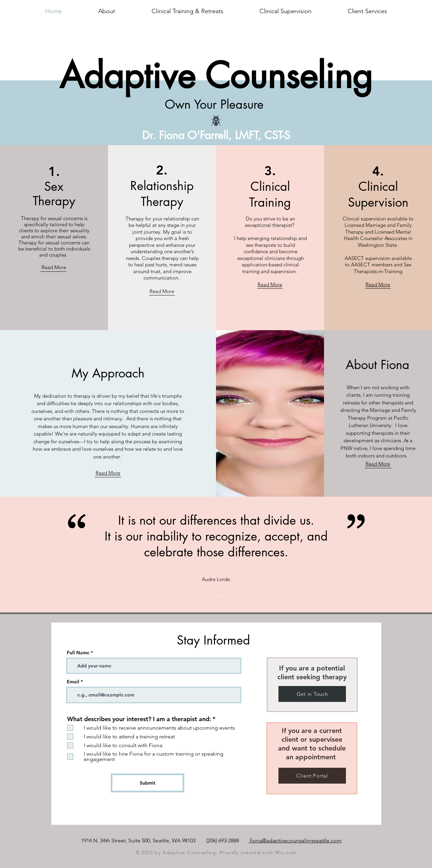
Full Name (78, 653)
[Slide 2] (210, 596)
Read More (54, 267)
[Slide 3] (222, 596)
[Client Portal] (312, 776)
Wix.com (286, 852)
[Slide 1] (216, 596)
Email (73, 682)
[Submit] (147, 783)
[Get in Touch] (312, 694)
